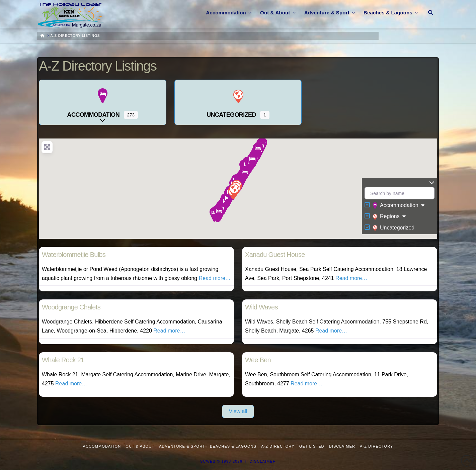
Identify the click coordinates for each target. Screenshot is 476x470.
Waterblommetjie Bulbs (74, 255)
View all (238, 411)
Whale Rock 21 (63, 360)
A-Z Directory (278, 446)
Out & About (140, 446)
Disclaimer (342, 446)
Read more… (215, 278)
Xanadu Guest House (275, 255)
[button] (219, 213)
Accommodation (395, 206)
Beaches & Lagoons (233, 446)
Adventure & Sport (182, 446)
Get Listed (312, 446)
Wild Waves (261, 307)
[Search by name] (400, 193)
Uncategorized (393, 228)
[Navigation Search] (431, 8)
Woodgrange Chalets (71, 307)
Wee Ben (258, 360)
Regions (386, 217)
